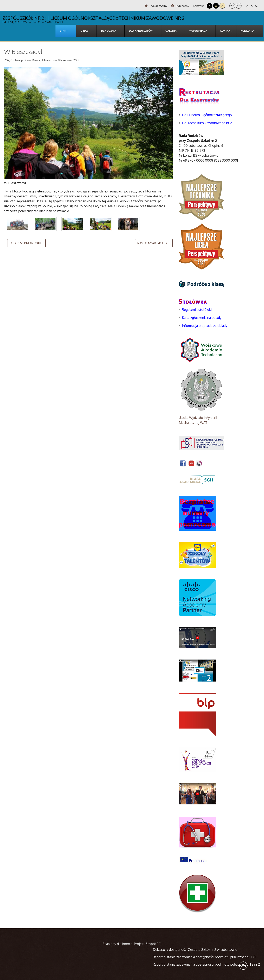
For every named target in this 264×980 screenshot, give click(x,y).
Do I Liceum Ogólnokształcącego (207, 115)
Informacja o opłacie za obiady (205, 326)
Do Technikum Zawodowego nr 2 (207, 123)
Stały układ (232, 6)
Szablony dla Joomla (117, 944)
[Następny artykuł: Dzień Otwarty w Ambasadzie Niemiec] (154, 243)
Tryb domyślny (156, 6)
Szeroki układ (239, 6)
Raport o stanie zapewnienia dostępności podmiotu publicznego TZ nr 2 (206, 964)
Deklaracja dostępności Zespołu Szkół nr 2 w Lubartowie (195, 950)
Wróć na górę (243, 966)
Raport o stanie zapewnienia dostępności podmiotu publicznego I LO (204, 957)
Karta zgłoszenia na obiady (202, 318)
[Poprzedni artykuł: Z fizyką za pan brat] (26, 243)
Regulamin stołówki (197, 310)
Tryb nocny (180, 6)
